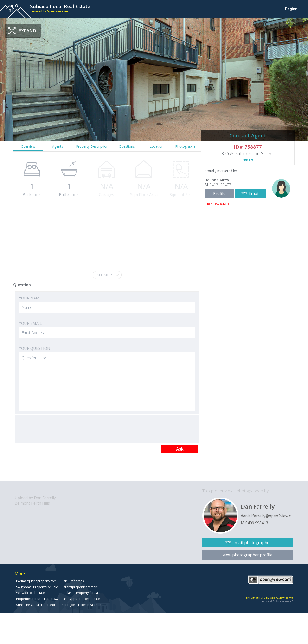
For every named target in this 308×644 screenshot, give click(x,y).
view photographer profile (248, 555)
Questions (127, 146)
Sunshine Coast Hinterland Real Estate (44, 605)
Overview (28, 146)
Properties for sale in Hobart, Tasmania (44, 599)
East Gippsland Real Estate (81, 599)
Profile (219, 193)
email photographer (252, 542)
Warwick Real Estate (30, 593)
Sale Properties (73, 581)
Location (157, 146)
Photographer (186, 146)
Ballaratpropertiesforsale (80, 587)
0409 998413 (257, 523)
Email (254, 193)
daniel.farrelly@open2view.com (267, 516)
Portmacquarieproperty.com (36, 581)
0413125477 (220, 185)
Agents (58, 146)
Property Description (92, 146)
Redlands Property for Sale (81, 593)
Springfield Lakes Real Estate (82, 605)
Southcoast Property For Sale (37, 587)
